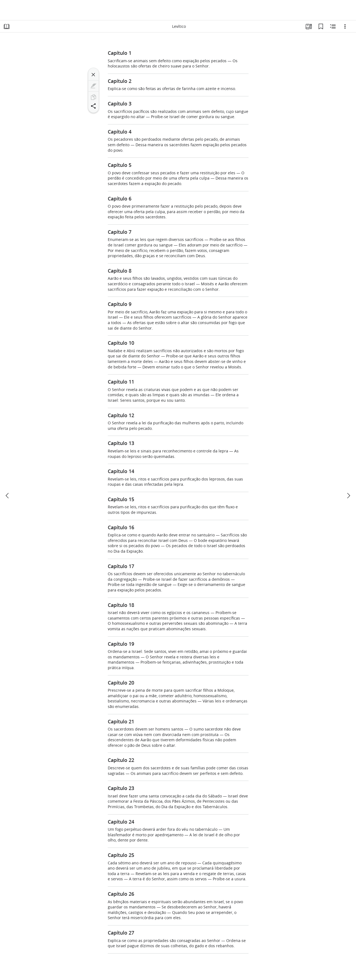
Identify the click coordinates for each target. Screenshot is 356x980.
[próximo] (348, 496)
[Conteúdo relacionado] (333, 26)
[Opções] (345, 26)
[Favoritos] (321, 26)
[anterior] (8, 496)
